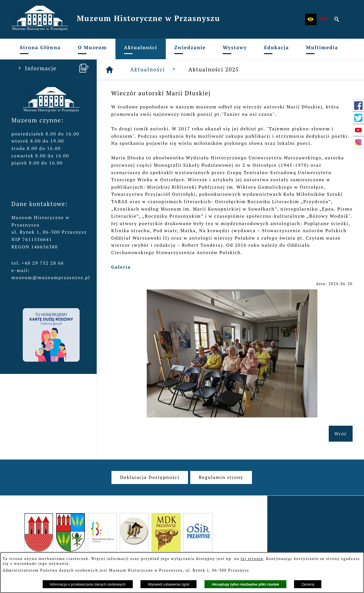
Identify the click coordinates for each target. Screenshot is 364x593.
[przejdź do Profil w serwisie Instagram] (358, 142)
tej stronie (252, 559)
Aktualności (154, 69)
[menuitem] (40, 49)
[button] (311, 19)
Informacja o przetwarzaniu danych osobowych (88, 584)
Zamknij (308, 584)
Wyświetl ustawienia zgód (169, 584)
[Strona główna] (110, 70)
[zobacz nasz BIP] (324, 19)
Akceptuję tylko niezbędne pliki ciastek (245, 584)
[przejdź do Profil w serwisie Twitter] (358, 118)
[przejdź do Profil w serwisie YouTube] (358, 130)
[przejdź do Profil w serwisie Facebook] (358, 106)
